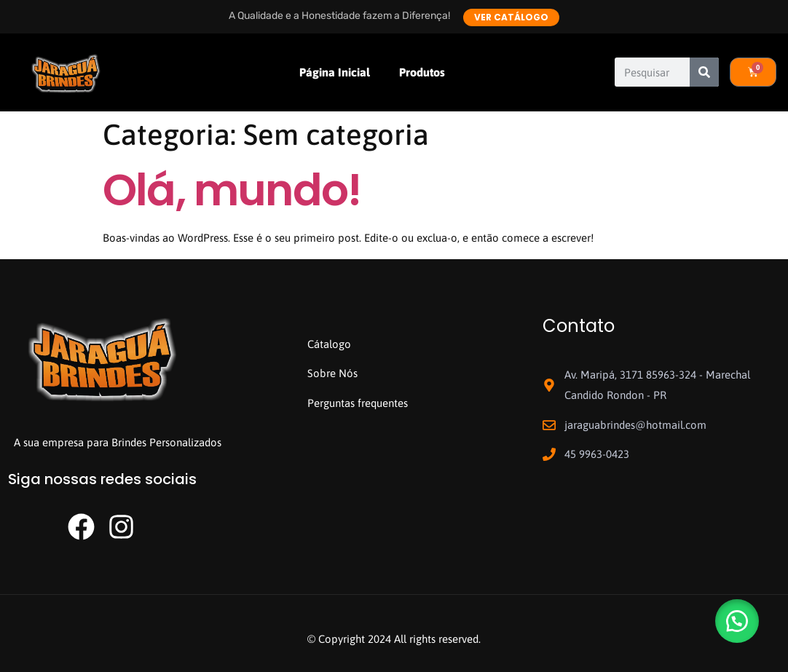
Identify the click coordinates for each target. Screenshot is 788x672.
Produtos (422, 72)
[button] (737, 621)
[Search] (704, 72)
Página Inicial (335, 72)
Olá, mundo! (232, 190)
